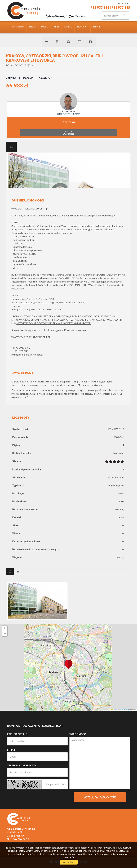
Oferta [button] (45, 27)
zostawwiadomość (68, 133)
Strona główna (18, 27)
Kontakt (97, 27)
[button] (68, 662)
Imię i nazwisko (17, 734)
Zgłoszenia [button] (83, 27)
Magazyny (68, 27)
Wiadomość (78, 734)
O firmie (32, 27)
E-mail (11, 750)
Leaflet (114, 710)
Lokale (56, 27)
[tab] (11, 147)
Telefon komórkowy (22, 765)
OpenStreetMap (124, 710)
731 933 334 (68, 122)
